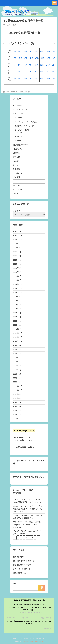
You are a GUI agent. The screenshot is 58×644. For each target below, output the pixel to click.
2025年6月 (17, 260)
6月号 (26, 51)
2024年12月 (18, 284)
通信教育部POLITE (20, 145)
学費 (15, 181)
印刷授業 (18, 118)
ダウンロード (18, 157)
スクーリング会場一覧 (22, 569)
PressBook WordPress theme (33, 641)
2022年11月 (18, 386)
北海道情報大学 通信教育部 (24, 561)
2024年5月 (17, 313)
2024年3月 (17, 321)
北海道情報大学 (19, 557)
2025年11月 (18, 240)
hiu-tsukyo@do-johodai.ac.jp (32, 613)
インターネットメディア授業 (26, 122)
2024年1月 (17, 329)
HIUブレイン (18, 149)
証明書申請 (17, 173)
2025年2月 (17, 276)
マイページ (17, 106)
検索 (15, 584)
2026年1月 (17, 231)
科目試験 (18, 141)
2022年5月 (17, 411)
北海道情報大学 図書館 (22, 565)
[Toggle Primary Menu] (54, 3)
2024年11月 (18, 288)
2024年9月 (17, 297)
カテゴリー (17, 211)
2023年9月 (17, 345)
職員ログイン (49, 628)
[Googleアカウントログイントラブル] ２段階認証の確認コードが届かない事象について (29, 509)
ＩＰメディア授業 (22, 130)
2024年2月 (17, 325)
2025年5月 (17, 264)
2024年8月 (17, 301)
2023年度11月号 (11, 92)
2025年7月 (17, 256)
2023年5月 (17, 362)
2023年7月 (17, 353)
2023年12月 (18, 333)
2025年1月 (17, 280)
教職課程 (17, 153)
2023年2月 (17, 374)
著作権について (46, 618)
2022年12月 (18, 382)
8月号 (37, 51)
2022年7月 (17, 402)
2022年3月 (17, 419)
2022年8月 (17, 398)
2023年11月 (18, 337)
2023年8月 (17, 349)
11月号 (55, 51)
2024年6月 (17, 309)
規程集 (16, 194)
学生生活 (17, 177)
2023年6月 (17, 358)
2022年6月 (17, 406)
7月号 (31, 51)
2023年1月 (17, 378)
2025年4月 (17, 268)
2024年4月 (17, 317)
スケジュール (18, 165)
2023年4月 (17, 366)
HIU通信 (16, 161)
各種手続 (17, 169)
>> (38, 537)
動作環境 (17, 185)
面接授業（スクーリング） (25, 126)
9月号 (42, 51)
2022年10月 (18, 390)
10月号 (48, 51)
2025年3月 (17, 272)
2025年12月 (18, 235)
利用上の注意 (11, 617)
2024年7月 (17, 305)
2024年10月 (18, 292)
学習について (18, 114)
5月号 (20, 51)
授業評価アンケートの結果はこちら (29, 477)
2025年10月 (18, 244)
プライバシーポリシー (28, 618)
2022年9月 (17, 394)
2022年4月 (17, 415)
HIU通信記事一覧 (24, 92)
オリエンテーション (21, 110)
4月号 (15, 51)
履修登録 (18, 137)
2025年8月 (17, 252)
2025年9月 (17, 248)
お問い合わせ (18, 190)
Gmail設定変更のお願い (23, 447)
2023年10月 (18, 341)
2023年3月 (17, 370)
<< (15, 537)
